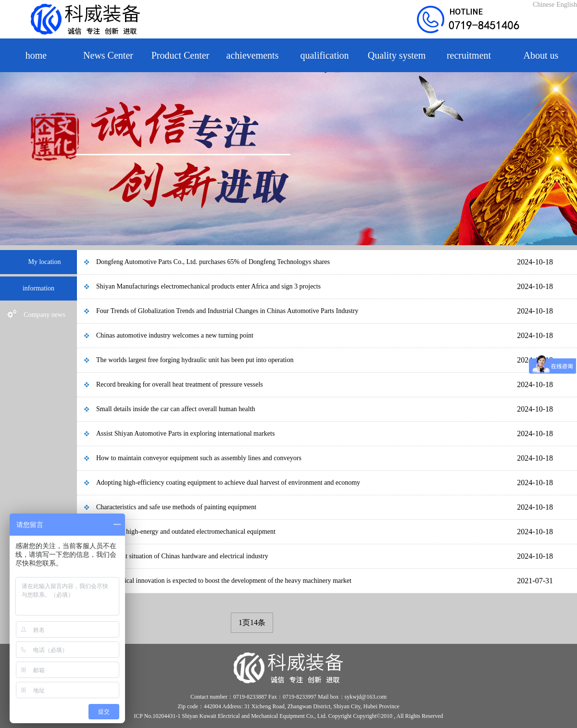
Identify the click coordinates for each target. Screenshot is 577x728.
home (36, 55)
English (567, 5)
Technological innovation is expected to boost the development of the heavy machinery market (224, 581)
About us (541, 55)
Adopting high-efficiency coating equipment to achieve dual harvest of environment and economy (228, 483)
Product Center (181, 55)
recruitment (469, 55)
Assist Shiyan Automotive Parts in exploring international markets (185, 433)
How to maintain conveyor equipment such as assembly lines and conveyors (199, 458)
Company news (36, 315)
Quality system (397, 55)
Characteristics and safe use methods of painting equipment (176, 507)
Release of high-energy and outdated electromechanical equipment (186, 532)
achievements (253, 55)
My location (36, 262)
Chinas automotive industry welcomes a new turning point (175, 335)
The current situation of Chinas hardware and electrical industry (182, 556)
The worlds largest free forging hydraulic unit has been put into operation (195, 360)
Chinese (544, 5)
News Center (108, 55)
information (38, 288)
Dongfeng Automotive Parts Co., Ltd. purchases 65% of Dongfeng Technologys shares (213, 262)
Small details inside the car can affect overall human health (176, 409)
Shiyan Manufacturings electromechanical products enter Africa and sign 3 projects (208, 286)
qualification (324, 55)
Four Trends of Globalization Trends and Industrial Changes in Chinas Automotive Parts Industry (227, 311)
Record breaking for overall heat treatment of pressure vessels (180, 384)
